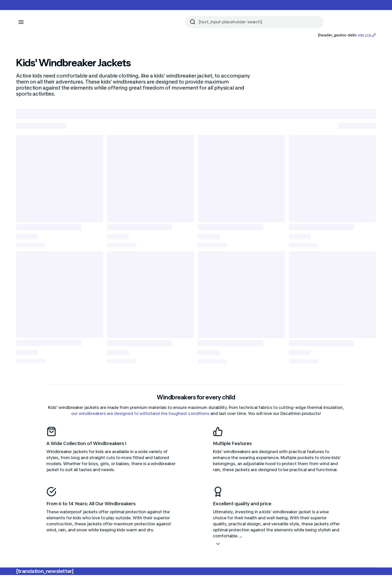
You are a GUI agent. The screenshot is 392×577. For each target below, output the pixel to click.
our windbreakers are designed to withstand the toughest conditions (140, 415)
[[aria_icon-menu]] (21, 22)
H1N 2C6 (367, 35)
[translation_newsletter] (45, 573)
